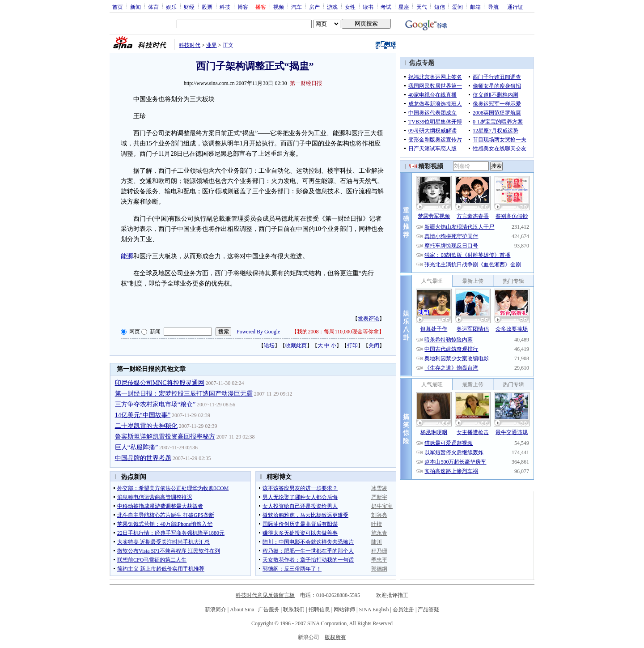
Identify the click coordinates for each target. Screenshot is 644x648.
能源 (127, 256)
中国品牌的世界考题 (143, 458)
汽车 (297, 7)
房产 (314, 7)
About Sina (242, 610)
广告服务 (269, 610)
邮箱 (475, 7)
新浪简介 (216, 610)
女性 (350, 7)
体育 (153, 7)
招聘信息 (319, 610)
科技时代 (190, 45)
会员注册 (403, 610)
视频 (279, 7)
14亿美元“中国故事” (143, 415)
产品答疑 (428, 610)
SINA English (374, 610)
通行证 (515, 7)
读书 (368, 7)
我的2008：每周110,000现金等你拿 (338, 332)
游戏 (332, 7)
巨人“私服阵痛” (136, 447)
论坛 (269, 345)
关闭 (374, 345)
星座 (404, 7)
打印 (352, 345)
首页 (118, 7)
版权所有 (335, 637)
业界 (212, 45)
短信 (440, 7)
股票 (207, 7)
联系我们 (294, 610)
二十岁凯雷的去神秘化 (146, 426)
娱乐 (171, 7)
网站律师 (344, 610)
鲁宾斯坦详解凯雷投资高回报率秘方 (165, 437)
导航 (493, 7)
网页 (135, 332)
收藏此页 (296, 345)
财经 (189, 7)
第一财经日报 (306, 83)
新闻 (136, 7)
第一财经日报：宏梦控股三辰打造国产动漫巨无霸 (184, 394)
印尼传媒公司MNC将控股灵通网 (160, 383)
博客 (243, 7)
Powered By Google (258, 332)
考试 (386, 7)
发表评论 (369, 319)
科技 (225, 7)
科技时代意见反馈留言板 (265, 595)
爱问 (458, 7)
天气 (422, 7)
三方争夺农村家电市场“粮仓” (155, 404)
